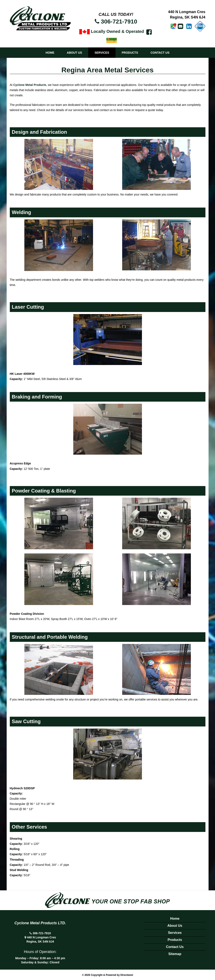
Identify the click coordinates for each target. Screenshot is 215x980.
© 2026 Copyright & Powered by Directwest (108, 975)
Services (102, 53)
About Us (74, 53)
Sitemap (175, 954)
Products (130, 53)
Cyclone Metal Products (30, 85)
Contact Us (160, 53)
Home (50, 53)
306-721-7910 (119, 22)
